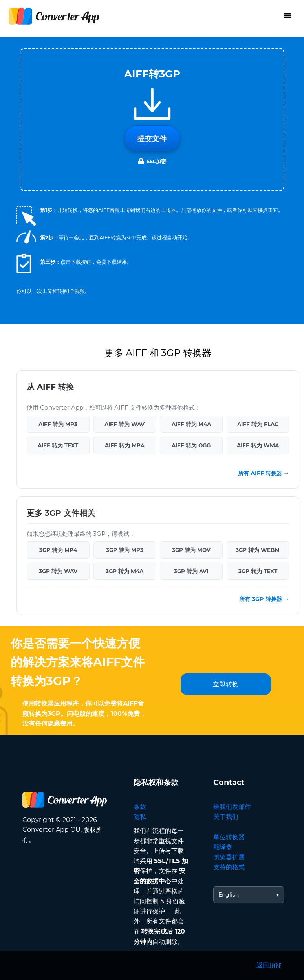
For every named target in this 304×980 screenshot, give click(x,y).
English (229, 895)
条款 (140, 807)
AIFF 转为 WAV (125, 424)
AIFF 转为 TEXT (58, 445)
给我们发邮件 (232, 807)
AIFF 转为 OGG (191, 445)
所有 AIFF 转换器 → (264, 473)
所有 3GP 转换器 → (264, 599)
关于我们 (226, 817)
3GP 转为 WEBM (258, 550)
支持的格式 (229, 867)
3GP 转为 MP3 (125, 550)
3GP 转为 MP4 (58, 550)
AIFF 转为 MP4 (125, 445)
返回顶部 (269, 965)
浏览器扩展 (229, 857)
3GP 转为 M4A (125, 571)
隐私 (140, 817)
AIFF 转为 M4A (191, 424)
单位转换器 (229, 837)
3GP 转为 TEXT (258, 571)
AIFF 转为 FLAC (258, 424)
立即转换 (226, 684)
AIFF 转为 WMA (258, 445)
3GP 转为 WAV (58, 571)
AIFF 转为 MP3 (58, 424)
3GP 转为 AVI (191, 571)
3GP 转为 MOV (191, 550)
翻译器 (223, 847)
